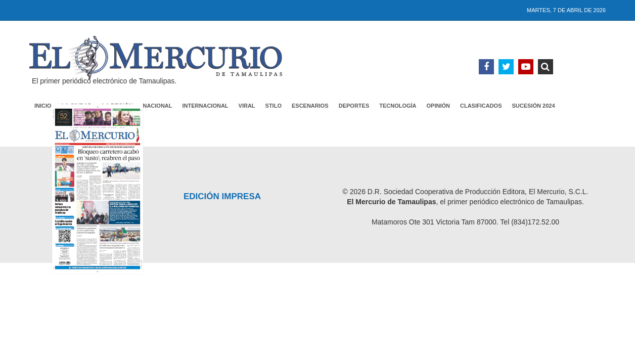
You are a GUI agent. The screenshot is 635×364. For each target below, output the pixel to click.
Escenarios (310, 106)
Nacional (157, 106)
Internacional (206, 106)
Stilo (274, 106)
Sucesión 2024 (534, 106)
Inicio (43, 106)
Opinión (438, 106)
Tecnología (398, 106)
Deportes (354, 106)
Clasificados (481, 106)
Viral (247, 106)
